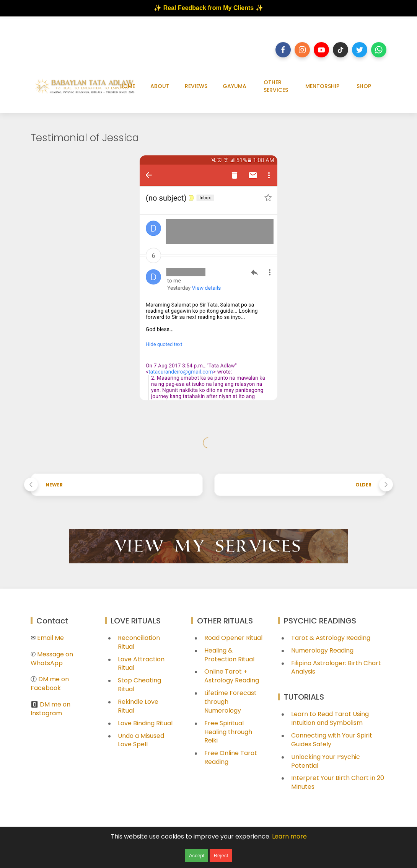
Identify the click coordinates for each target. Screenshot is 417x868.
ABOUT (160, 86)
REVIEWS (196, 86)
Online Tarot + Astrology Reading (232, 676)
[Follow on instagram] (302, 50)
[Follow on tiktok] (340, 50)
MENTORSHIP (322, 86)
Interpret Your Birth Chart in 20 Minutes (338, 782)
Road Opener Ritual (233, 638)
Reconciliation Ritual (139, 642)
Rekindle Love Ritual (138, 706)
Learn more (289, 836)
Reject (221, 856)
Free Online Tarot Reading (231, 757)
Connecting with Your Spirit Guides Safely (332, 740)
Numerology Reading (322, 650)
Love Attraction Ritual (141, 664)
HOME (127, 86)
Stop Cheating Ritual (139, 685)
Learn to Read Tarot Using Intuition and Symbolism (330, 718)
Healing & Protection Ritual (229, 655)
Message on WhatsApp (52, 659)
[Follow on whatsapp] (379, 50)
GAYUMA (235, 86)
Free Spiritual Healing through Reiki (228, 732)
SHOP (364, 86)
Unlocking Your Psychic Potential (326, 761)
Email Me (50, 638)
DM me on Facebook (50, 684)
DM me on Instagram (50, 709)
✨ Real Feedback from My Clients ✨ (208, 8)
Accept (197, 856)
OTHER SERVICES (276, 86)
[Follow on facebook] (283, 50)
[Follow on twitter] (360, 50)
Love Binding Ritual (145, 723)
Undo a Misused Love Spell (141, 740)
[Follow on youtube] (321, 50)
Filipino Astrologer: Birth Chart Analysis (336, 667)
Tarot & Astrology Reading (331, 638)
